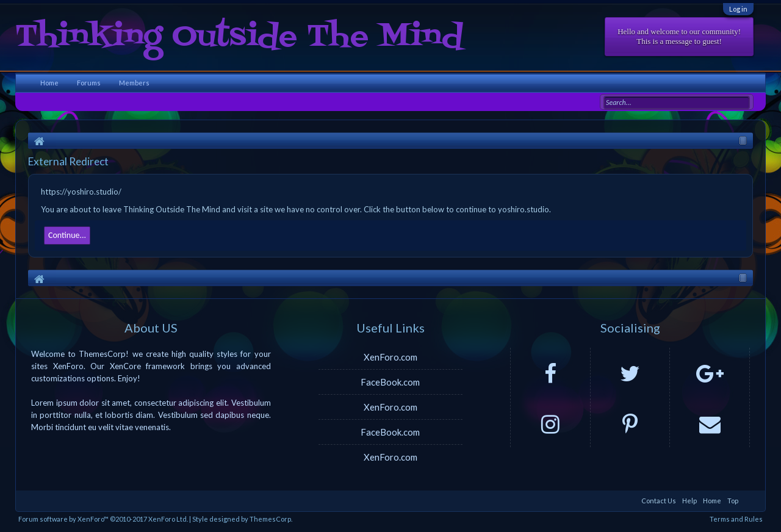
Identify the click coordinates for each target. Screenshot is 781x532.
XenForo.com (390, 357)
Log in (738, 9)
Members (134, 83)
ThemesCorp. (271, 519)
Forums (89, 83)
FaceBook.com (390, 382)
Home (49, 83)
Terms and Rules (736, 519)
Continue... (67, 235)
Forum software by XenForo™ (103, 519)
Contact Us (659, 501)
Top (733, 501)
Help (689, 501)
